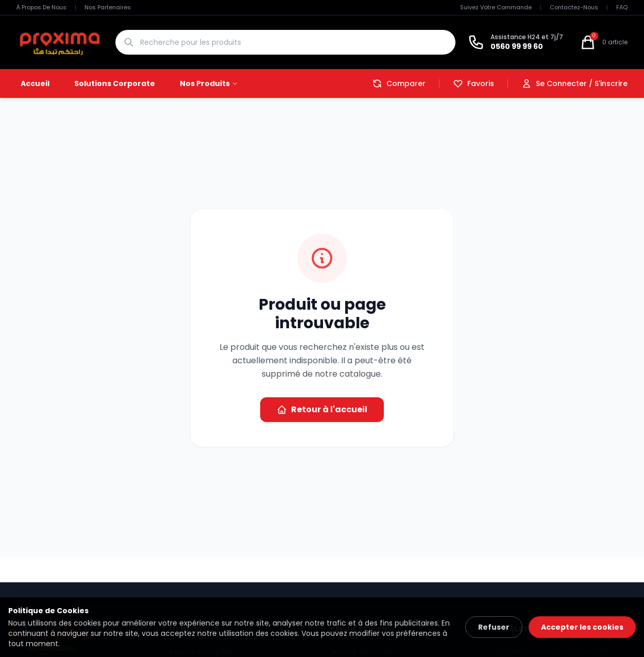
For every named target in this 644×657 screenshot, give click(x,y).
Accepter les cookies (582, 627)
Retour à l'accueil (322, 409)
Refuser (494, 627)
